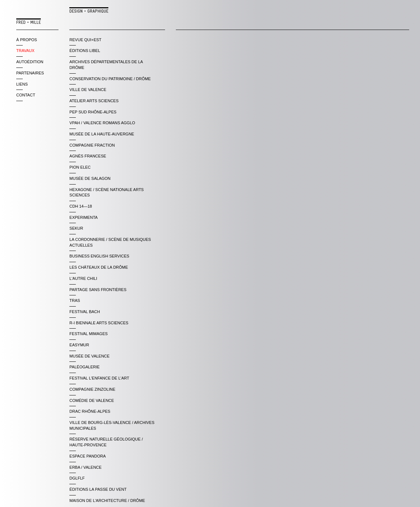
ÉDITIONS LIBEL (85, 51)
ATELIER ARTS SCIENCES (94, 101)
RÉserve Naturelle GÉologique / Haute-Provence (106, 442)
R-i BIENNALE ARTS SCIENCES (99, 323)
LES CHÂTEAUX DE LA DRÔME (99, 267)
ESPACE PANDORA (87, 456)
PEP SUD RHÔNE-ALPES (93, 112)
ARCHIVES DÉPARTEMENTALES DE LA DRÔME (106, 65)
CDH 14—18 (81, 206)
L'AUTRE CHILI (83, 278)
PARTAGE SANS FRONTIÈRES (98, 290)
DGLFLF (77, 478)
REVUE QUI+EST (85, 40)
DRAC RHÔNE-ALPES (90, 411)
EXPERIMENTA (83, 217)
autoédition (30, 62)
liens (22, 84)
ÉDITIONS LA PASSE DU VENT (98, 489)
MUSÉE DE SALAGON (90, 178)
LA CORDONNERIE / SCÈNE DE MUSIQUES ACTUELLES (110, 242)
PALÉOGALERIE (85, 367)
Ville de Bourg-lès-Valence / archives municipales (112, 425)
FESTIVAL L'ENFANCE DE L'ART (99, 378)
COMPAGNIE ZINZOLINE (92, 389)
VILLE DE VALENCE (88, 90)
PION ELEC (80, 167)
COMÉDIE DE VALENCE (92, 400)
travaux (25, 51)
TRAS (75, 300)
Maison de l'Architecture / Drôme (107, 500)
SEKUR (76, 228)
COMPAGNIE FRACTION (92, 145)
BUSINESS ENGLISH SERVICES (99, 256)
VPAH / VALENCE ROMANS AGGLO (102, 123)
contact (26, 95)
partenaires (30, 73)
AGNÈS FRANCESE (88, 156)
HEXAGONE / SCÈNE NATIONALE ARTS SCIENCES (107, 192)
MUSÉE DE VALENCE (89, 356)
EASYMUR (79, 345)
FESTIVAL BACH (85, 312)
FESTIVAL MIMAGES (88, 334)
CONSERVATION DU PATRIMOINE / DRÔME (110, 79)
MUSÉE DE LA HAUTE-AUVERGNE (102, 134)
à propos (27, 40)
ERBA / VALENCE (85, 467)
